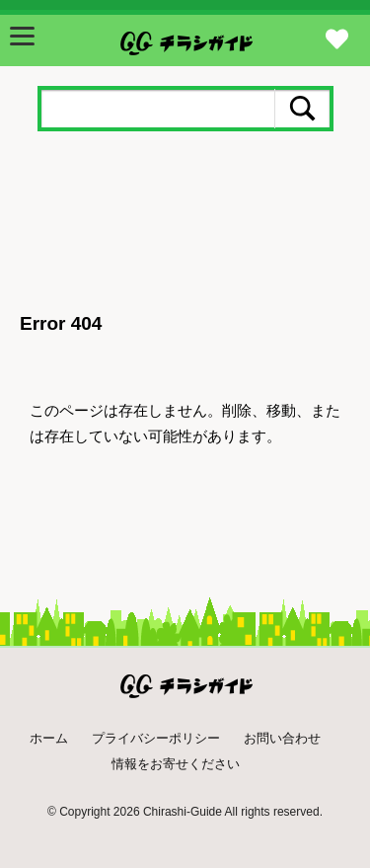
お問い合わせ (282, 738)
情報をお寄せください (176, 764)
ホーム (49, 738)
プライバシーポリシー (156, 738)
